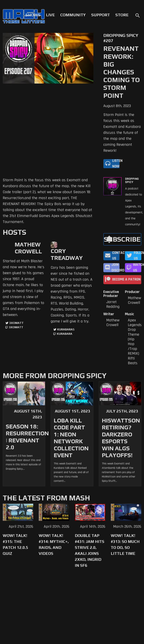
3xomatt (16, 323)
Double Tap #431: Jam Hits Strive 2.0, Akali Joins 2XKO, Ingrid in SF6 (90, 550)
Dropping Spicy (132, 180)
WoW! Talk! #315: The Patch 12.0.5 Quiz (15, 544)
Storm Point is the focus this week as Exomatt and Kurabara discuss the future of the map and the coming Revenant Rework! (122, 133)
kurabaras (66, 329)
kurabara (65, 334)
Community (73, 15)
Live (50, 15)
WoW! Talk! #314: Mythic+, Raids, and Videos (54, 544)
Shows (33, 15)
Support (101, 15)
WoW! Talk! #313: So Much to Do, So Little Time (125, 544)
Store (122, 15)
